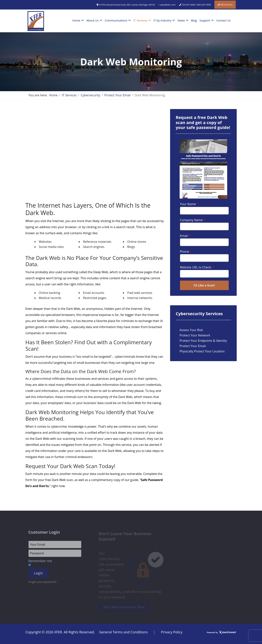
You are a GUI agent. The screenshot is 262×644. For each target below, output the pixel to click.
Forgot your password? (43, 583)
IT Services (140, 20)
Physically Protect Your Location (202, 351)
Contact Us (224, 20)
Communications (116, 20)
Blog (194, 20)
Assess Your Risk (191, 330)
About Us (92, 20)
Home (76, 20)
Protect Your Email (193, 346)
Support (205, 20)
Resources (227, 5)
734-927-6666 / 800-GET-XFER (196, 5)
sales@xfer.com (168, 5)
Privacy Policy (172, 632)
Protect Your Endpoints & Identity (203, 341)
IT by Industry (162, 20)
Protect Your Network (195, 335)
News (181, 20)
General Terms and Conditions (123, 632)
